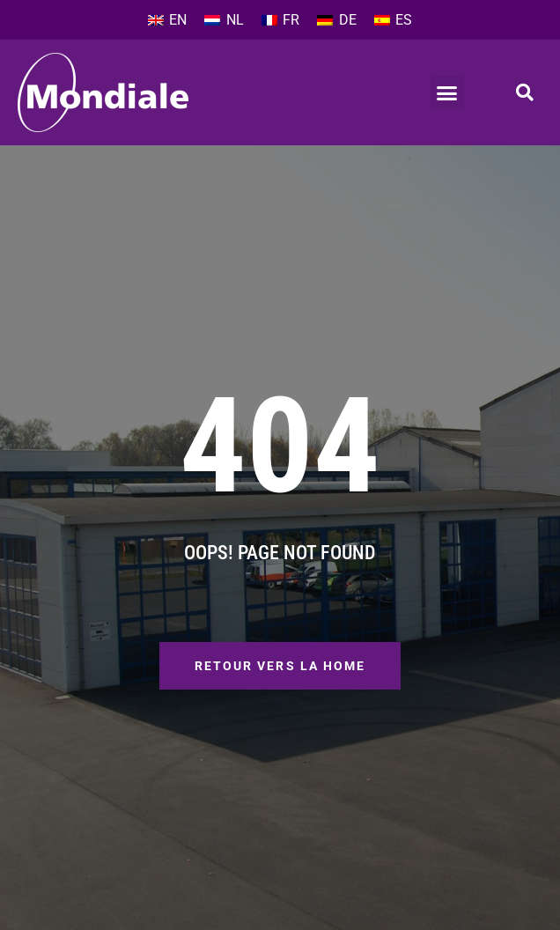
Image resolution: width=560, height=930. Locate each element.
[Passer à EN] (167, 20)
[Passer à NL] (224, 20)
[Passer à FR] (280, 20)
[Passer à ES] (393, 20)
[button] (447, 92)
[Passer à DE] (336, 20)
